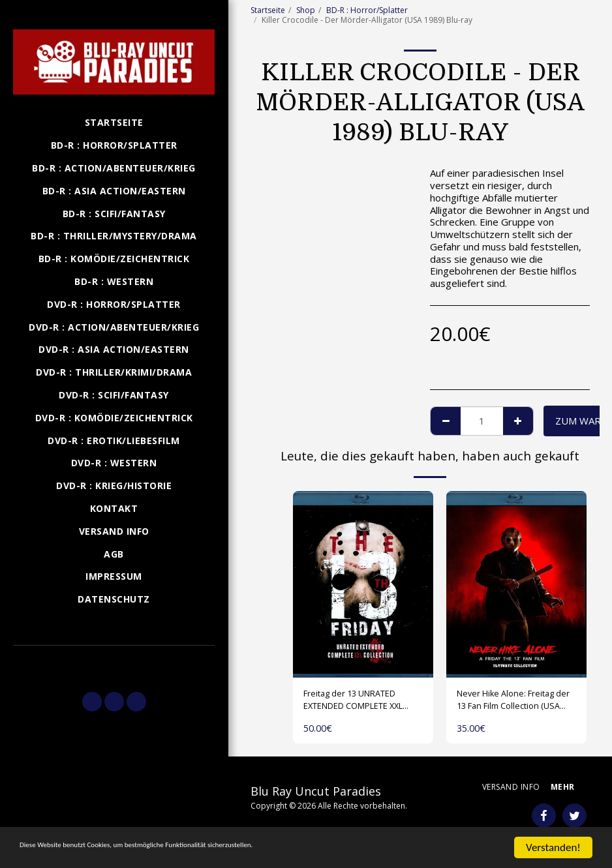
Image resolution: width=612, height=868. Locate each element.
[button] (114, 663)
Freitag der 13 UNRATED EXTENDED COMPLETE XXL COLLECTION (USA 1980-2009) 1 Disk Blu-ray (363, 703)
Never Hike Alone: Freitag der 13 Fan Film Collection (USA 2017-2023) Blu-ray (514, 703)
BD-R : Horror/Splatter (367, 10)
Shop (306, 10)
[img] (363, 585)
